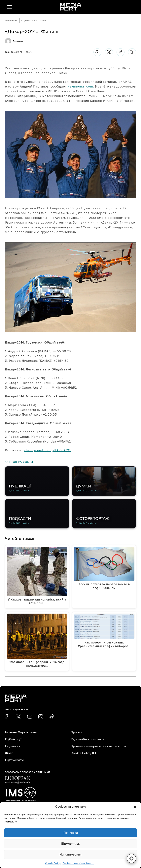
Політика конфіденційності (78, 863)
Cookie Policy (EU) (85, 753)
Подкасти (13, 746)
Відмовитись (70, 844)
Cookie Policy (53, 863)
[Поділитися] (121, 52)
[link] (7, 717)
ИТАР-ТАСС (62, 450)
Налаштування (70, 855)
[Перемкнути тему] (131, 858)
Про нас (77, 732)
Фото (9, 753)
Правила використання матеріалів (98, 746)
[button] (135, 807)
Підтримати (14, 760)
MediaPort (11, 21)
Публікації (13, 739)
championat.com (37, 450)
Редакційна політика (87, 739)
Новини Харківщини (21, 732)
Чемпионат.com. (81, 86)
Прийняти (71, 833)
